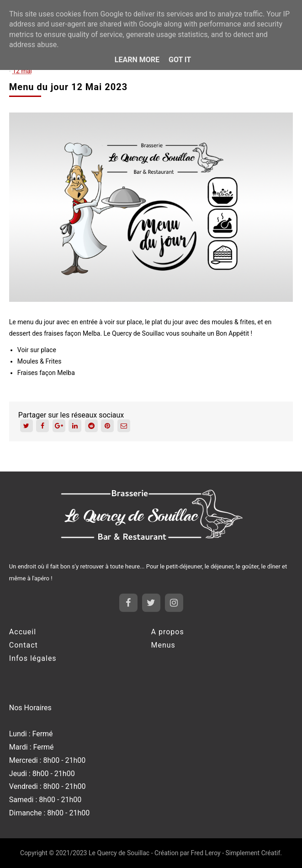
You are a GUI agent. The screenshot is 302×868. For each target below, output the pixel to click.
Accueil (23, 632)
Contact (24, 645)
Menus (163, 645)
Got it (180, 60)
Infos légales (33, 658)
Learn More (137, 60)
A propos (168, 632)
